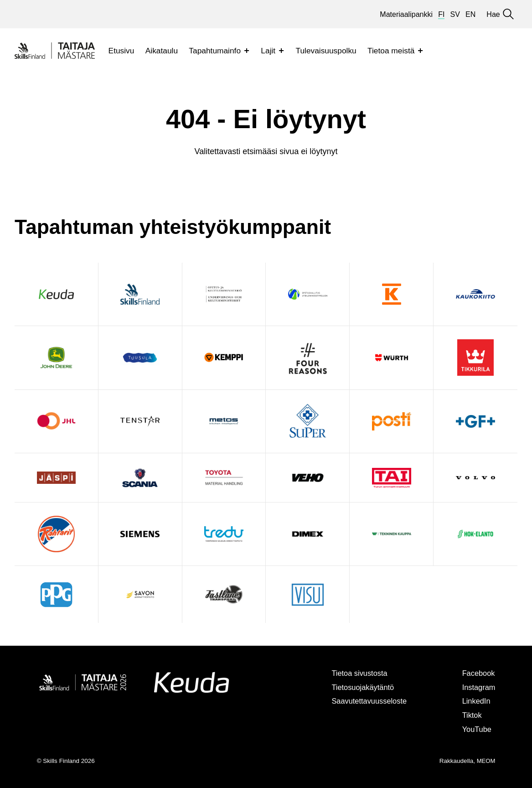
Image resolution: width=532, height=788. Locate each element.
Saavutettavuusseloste (365, 701)
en (470, 14)
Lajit (268, 51)
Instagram (478, 687)
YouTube (475, 729)
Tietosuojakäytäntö (358, 687)
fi (441, 14)
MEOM (486, 761)
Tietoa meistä (391, 51)
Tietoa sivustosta (354, 673)
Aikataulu (162, 51)
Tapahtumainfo (215, 51)
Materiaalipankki (406, 14)
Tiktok (470, 715)
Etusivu (121, 51)
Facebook (477, 673)
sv (455, 14)
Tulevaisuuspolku (326, 51)
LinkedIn (475, 701)
